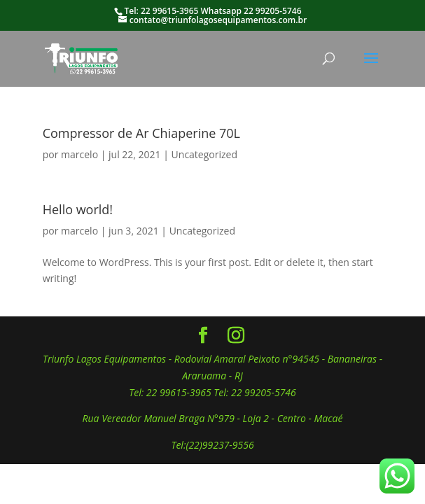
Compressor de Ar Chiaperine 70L (141, 133)
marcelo (79, 154)
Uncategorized (204, 154)
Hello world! (78, 209)
